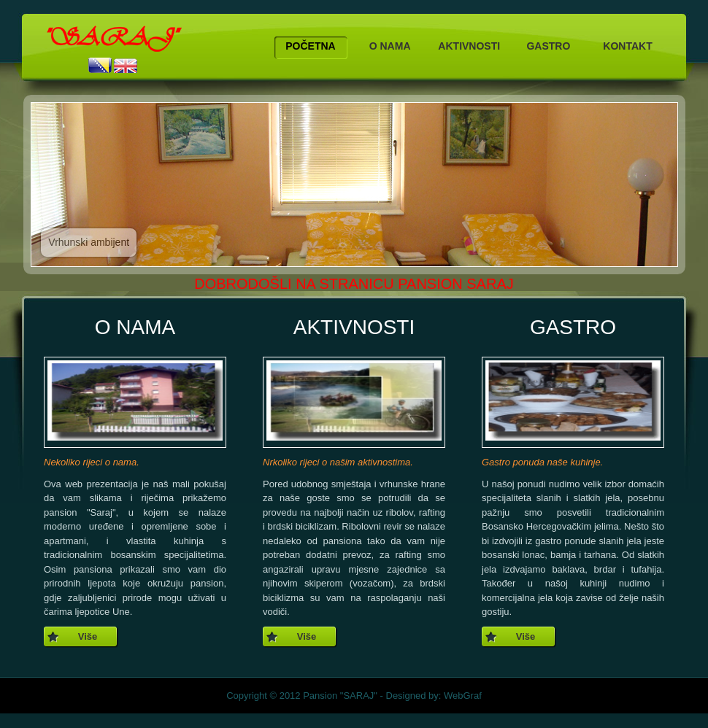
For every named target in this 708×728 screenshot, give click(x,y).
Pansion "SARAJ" (340, 696)
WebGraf (463, 696)
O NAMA (390, 46)
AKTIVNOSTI (469, 46)
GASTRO (548, 46)
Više (88, 636)
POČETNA (310, 46)
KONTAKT (627, 46)
